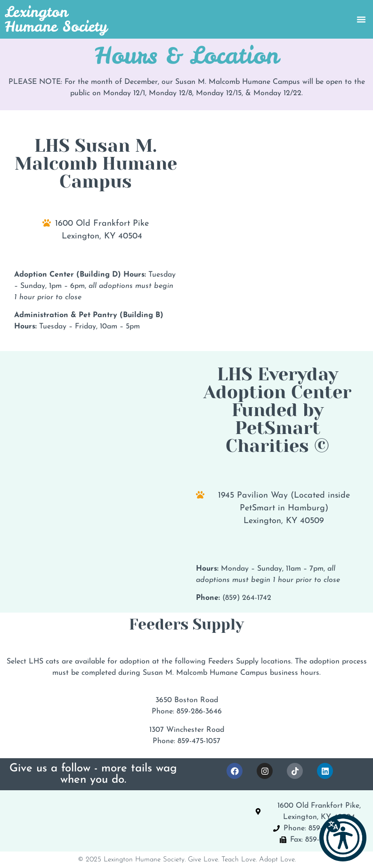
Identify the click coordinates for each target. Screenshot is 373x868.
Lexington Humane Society (56, 19)
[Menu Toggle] (361, 19)
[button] (343, 838)
